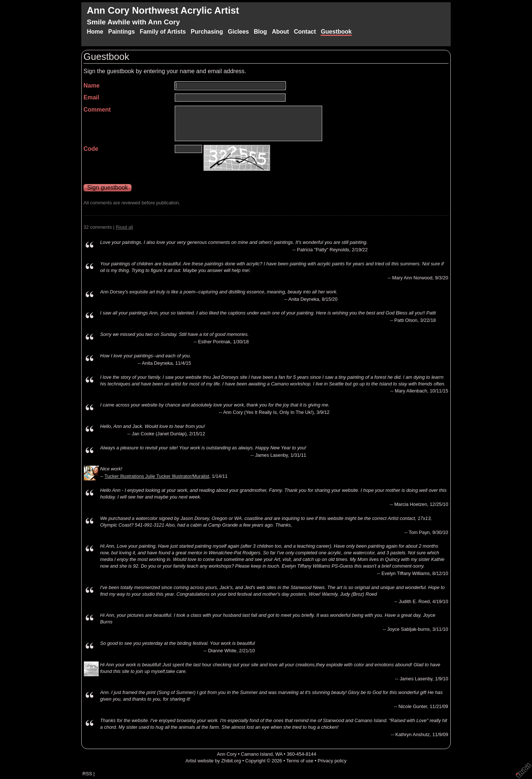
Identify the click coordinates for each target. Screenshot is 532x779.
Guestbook (336, 32)
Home (95, 32)
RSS (87, 774)
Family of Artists (163, 32)
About (280, 32)
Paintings (122, 32)
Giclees (238, 32)
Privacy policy (332, 761)
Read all (124, 227)
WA (279, 754)
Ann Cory (227, 754)
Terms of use (300, 761)
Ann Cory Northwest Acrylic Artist (163, 10)
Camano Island (257, 754)
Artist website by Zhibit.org (213, 761)
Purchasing (207, 32)
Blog (260, 32)
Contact (305, 32)
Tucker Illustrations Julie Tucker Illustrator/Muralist (157, 476)
